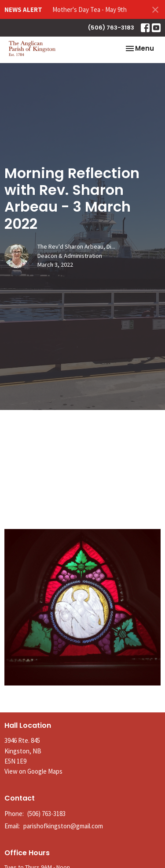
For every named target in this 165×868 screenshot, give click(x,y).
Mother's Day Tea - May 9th (90, 9)
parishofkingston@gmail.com (63, 826)
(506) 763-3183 (111, 28)
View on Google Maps (33, 771)
